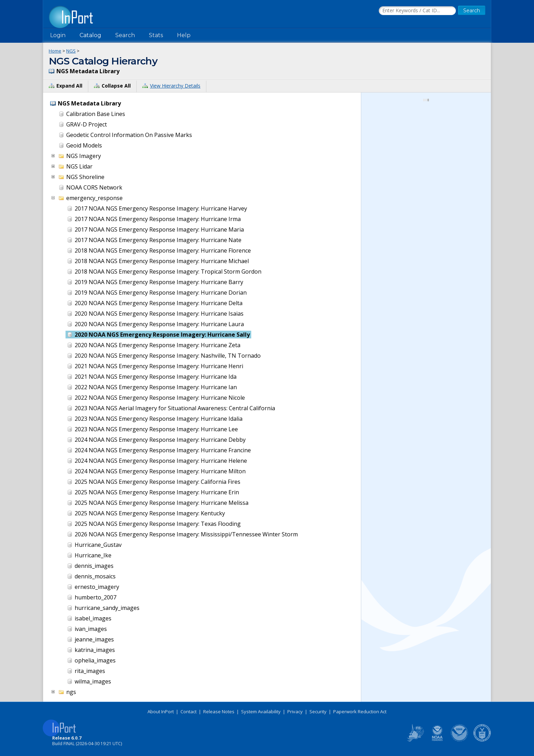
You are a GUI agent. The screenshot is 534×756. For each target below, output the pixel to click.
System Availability (261, 712)
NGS (71, 51)
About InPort (161, 712)
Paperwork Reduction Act (360, 712)
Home (55, 51)
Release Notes (219, 712)
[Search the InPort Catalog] (417, 11)
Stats (156, 35)
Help (184, 35)
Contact (189, 712)
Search (125, 35)
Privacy (295, 712)
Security (318, 712)
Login (58, 35)
